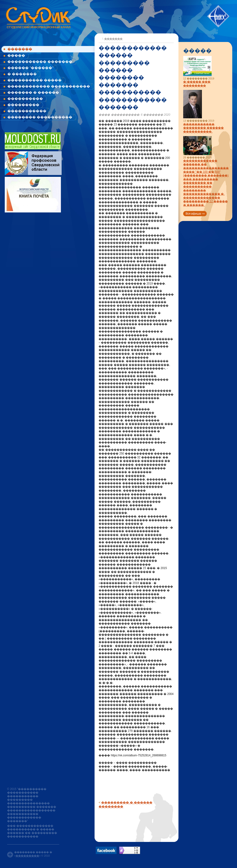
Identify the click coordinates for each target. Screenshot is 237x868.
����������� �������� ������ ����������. (203, 128)
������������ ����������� (49, 86)
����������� (27, 111)
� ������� (22, 74)
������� (20, 49)
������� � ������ (33, 92)
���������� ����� (34, 80)
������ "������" (30, 68)
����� (16, 55)
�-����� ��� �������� (197, 84)
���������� (25, 99)
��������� (23, 105)
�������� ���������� (40, 117)
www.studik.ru (38, 17)
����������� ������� (40, 62)
